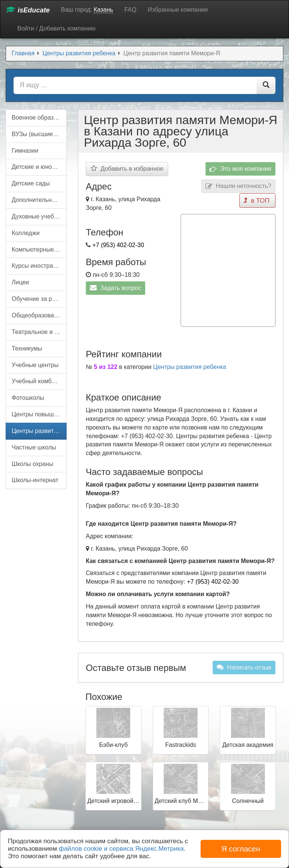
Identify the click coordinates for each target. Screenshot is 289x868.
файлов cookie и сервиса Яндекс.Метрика (121, 849)
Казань (103, 10)
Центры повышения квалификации (39, 414)
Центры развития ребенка (190, 365)
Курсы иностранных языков (39, 266)
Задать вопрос (116, 288)
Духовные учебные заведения (39, 216)
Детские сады (31, 183)
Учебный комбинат (38, 381)
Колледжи (26, 233)
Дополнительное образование (39, 200)
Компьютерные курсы (39, 250)
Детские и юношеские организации (39, 167)
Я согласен (241, 849)
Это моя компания (240, 169)
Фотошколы (28, 398)
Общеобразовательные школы (39, 315)
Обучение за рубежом (39, 299)
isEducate (28, 10)
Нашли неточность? (238, 186)
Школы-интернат (35, 480)
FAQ (130, 10)
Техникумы (27, 348)
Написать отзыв (244, 665)
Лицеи (20, 282)
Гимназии (25, 151)
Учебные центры (35, 365)
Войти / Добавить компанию (56, 28)
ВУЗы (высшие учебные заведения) (39, 134)
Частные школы (34, 447)
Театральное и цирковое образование (39, 332)
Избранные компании (177, 10)
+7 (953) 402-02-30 (118, 245)
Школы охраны (33, 464)
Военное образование (39, 118)
